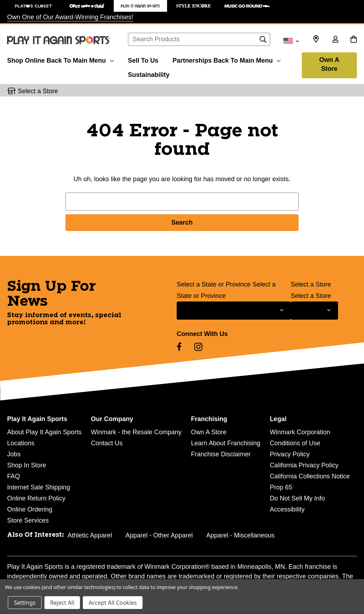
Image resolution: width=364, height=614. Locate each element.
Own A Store (329, 64)
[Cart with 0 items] (354, 40)
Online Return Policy (36, 498)
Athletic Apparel (90, 535)
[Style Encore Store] (194, 6)
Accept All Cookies (113, 603)
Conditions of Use (295, 443)
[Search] (263, 41)
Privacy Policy (290, 454)
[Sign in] (335, 40)
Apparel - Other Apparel (159, 535)
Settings (25, 603)
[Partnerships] (226, 59)
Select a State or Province (214, 284)
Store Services (28, 520)
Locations (21, 443)
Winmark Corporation (300, 432)
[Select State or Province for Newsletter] (234, 311)
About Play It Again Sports (44, 432)
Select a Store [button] (38, 91)
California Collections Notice (310, 476)
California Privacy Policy (304, 465)
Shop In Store (27, 465)
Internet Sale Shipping (39, 487)
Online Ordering (30, 509)
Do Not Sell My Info (297, 498)
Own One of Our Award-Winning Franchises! (70, 17)
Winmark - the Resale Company (136, 432)
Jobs (14, 454)
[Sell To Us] (143, 59)
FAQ (14, 476)
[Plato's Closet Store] (34, 6)
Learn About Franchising (226, 443)
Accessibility (287, 509)
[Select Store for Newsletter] (314, 311)
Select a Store (311, 284)
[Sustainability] (149, 74)
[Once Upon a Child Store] (87, 6)
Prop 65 (281, 487)
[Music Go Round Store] (247, 6)
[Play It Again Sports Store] (140, 6)
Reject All (62, 603)
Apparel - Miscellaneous (240, 535)
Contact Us (107, 443)
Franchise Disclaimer (221, 454)
